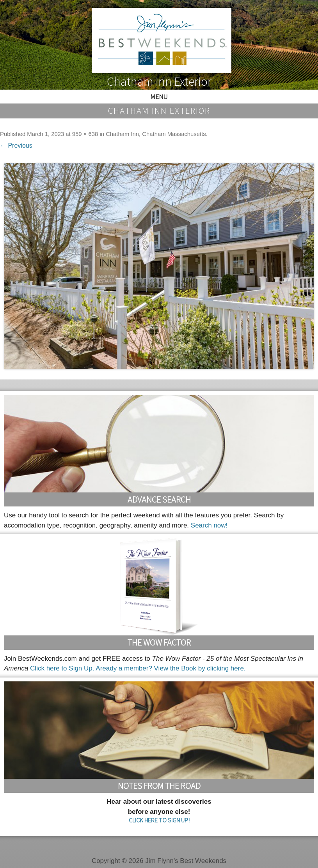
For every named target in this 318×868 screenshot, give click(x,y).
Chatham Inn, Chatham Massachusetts (156, 134)
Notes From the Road (159, 786)
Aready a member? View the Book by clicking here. (171, 668)
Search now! (209, 525)
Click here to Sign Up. (62, 668)
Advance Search (159, 499)
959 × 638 (85, 134)
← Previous (16, 146)
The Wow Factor (159, 642)
